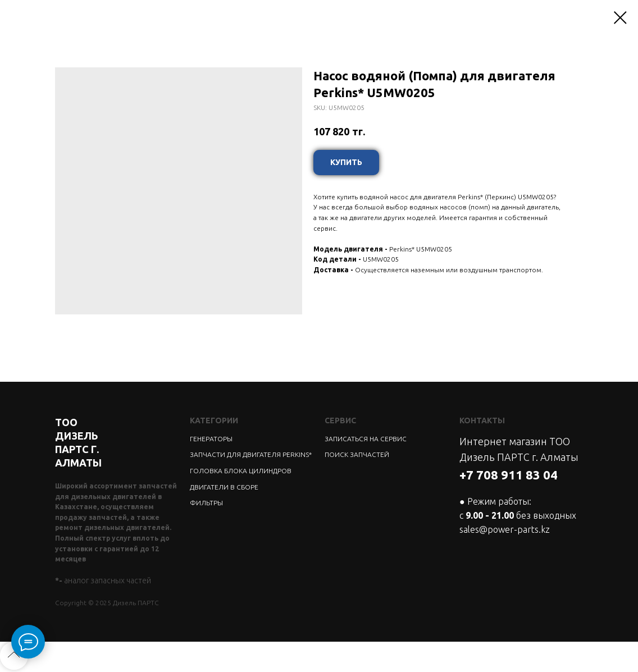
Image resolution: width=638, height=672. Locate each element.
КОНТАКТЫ (482, 420)
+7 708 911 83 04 (509, 475)
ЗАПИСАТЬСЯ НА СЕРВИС (366, 439)
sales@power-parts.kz (505, 529)
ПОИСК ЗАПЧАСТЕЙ (357, 454)
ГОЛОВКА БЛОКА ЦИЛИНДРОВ (241, 471)
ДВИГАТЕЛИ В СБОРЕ (224, 487)
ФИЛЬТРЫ (206, 503)
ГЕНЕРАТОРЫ (211, 439)
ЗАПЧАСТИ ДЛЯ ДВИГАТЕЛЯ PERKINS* (251, 454)
